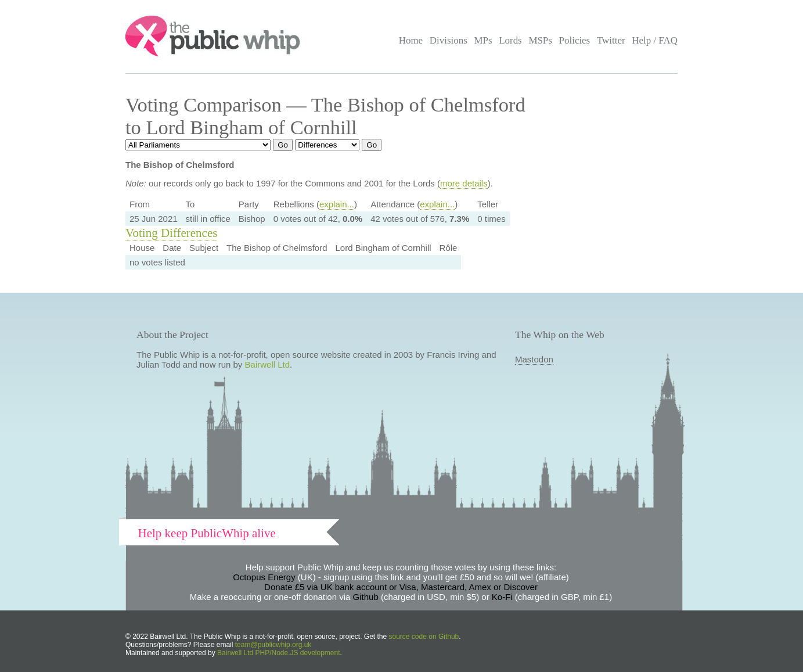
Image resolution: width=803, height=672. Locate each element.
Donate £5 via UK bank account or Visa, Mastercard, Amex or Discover (401, 587)
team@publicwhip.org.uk (273, 645)
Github (366, 597)
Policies (575, 40)
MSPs (540, 40)
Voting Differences (171, 233)
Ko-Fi (502, 597)
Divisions (449, 40)
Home (411, 40)
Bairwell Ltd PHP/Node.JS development (278, 653)
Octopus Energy (264, 577)
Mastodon (534, 359)
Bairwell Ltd (268, 364)
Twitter (611, 40)
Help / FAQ (655, 40)
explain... (337, 204)
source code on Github (424, 637)
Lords (510, 40)
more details (464, 183)
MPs (483, 40)
